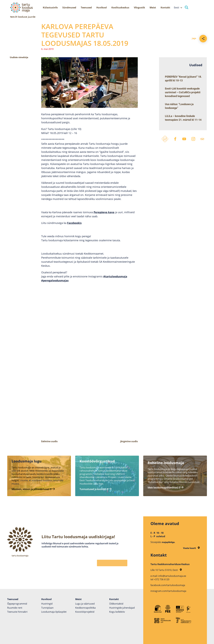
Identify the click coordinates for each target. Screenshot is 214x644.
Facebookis (74, 223)
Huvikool (102, 8)
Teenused (86, 8)
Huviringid (47, 604)
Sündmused (69, 8)
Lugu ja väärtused (85, 604)
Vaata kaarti (191, 548)
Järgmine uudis (129, 441)
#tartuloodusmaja (115, 276)
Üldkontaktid (116, 604)
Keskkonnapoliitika (85, 608)
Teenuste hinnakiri (17, 612)
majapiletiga (168, 542)
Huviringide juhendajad (122, 608)
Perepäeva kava (104, 212)
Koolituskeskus (120, 8)
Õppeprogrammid (17, 604)
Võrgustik (139, 8)
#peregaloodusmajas (55, 280)
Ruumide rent (15, 608)
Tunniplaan (47, 608)
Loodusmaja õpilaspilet (54, 612)
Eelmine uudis (49, 441)
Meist (153, 8)
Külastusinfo (50, 8)
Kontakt (165, 8)
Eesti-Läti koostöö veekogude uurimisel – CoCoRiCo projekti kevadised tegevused (183, 92)
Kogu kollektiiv (117, 612)
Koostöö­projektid (85, 612)
